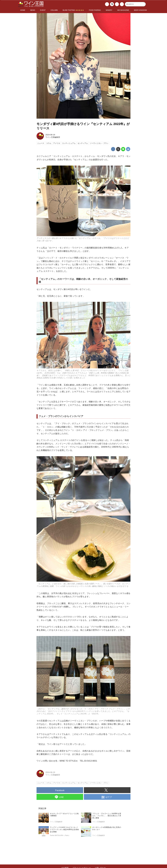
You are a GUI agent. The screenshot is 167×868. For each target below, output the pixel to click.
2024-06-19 (50, 135)
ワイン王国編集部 (53, 137)
